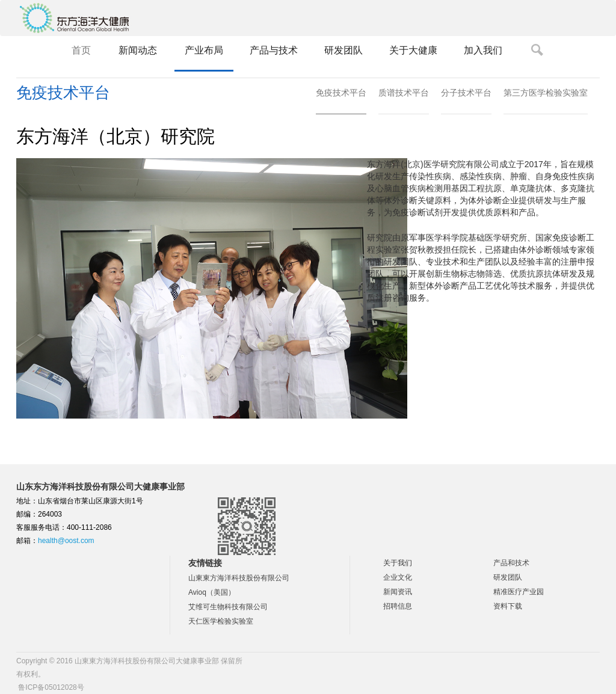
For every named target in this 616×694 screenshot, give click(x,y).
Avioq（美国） (212, 592)
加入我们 (483, 50)
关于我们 (398, 563)
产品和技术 (511, 563)
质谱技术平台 (404, 93)
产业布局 (204, 50)
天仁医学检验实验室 (221, 621)
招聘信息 (398, 606)
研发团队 (343, 50)
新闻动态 (138, 50)
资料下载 (508, 606)
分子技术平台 (466, 93)
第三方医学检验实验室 (546, 93)
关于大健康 (413, 50)
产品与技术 (274, 50)
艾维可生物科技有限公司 (228, 607)
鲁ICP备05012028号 (50, 687)
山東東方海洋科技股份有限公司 (239, 578)
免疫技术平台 (341, 93)
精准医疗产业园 (519, 592)
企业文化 (398, 577)
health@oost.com (66, 541)
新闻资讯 (398, 592)
